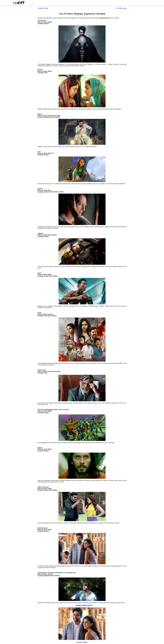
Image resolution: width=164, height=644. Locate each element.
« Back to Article (43, 8)
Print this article (121, 8)
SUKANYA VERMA (82, 642)
